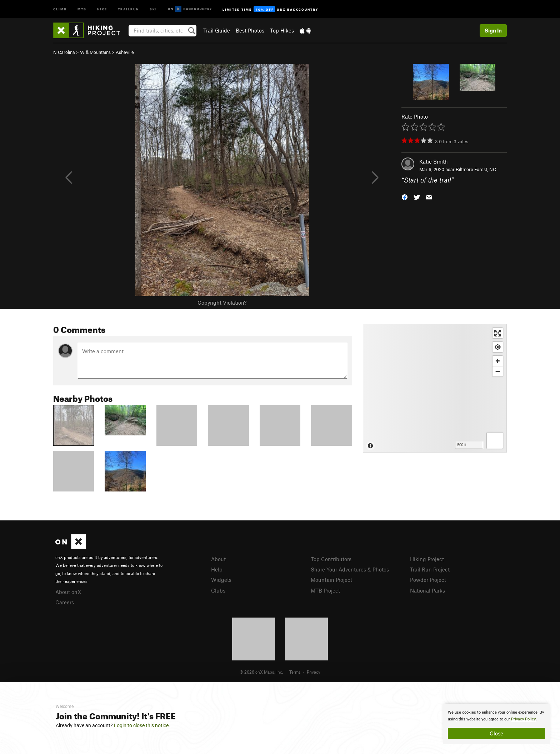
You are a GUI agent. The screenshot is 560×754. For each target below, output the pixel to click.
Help (217, 569)
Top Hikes (282, 30)
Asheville (125, 52)
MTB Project (325, 590)
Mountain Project (331, 580)
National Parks (427, 590)
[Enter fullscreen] (498, 333)
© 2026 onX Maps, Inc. (261, 672)
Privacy (314, 672)
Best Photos (250, 30)
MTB (82, 9)
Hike (102, 9)
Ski (153, 9)
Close (496, 733)
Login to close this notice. (142, 725)
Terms (295, 672)
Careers (65, 602)
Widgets (221, 580)
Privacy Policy (523, 719)
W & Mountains (95, 52)
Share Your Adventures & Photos (350, 569)
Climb (60, 9)
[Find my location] (498, 347)
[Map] (435, 388)
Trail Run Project (430, 569)
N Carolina (64, 52)
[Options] (495, 441)
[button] (405, 197)
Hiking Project (427, 559)
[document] (496, 724)
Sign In (493, 30)
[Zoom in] (498, 361)
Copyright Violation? (222, 303)
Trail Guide (217, 30)
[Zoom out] (498, 371)
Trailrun (128, 9)
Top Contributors (331, 559)
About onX (68, 592)
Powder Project (428, 580)
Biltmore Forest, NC (476, 169)
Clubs (218, 590)
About (218, 559)
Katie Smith (434, 161)
